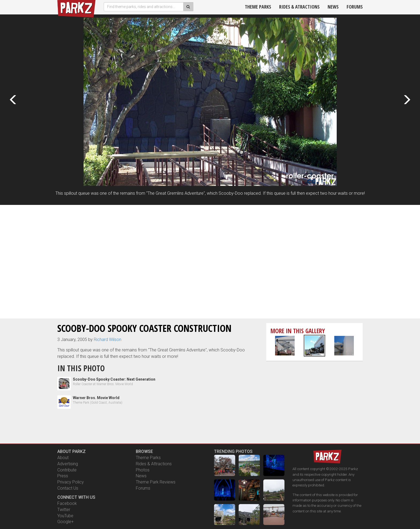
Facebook (67, 503)
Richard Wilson (108, 339)
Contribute (67, 470)
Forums (355, 7)
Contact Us (68, 488)
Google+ (65, 522)
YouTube (65, 516)
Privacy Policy (71, 482)
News (333, 7)
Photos (143, 470)
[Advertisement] (210, 247)
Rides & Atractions (299, 7)
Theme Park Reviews (156, 482)
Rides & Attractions (154, 464)
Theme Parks (258, 7)
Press (63, 476)
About (63, 458)
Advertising (68, 464)
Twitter (64, 510)
